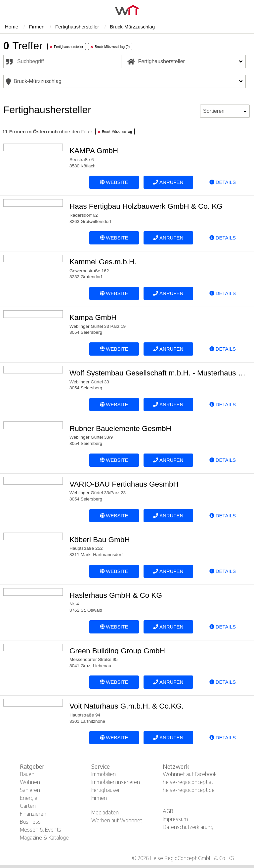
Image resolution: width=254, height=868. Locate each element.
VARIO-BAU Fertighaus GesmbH (124, 484)
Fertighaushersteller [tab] (67, 47)
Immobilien (104, 774)
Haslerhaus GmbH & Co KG (116, 595)
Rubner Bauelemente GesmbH (120, 429)
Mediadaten (105, 812)
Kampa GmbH (93, 317)
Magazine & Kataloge (44, 838)
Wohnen (30, 782)
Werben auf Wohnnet (117, 820)
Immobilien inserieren (116, 782)
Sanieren (30, 790)
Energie (29, 798)
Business (30, 822)
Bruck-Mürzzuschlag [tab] (115, 132)
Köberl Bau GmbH (100, 540)
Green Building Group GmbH (117, 651)
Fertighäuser (106, 790)
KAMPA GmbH (94, 151)
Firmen (99, 798)
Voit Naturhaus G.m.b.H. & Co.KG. (127, 706)
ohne (47, 131)
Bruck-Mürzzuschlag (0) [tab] (110, 47)
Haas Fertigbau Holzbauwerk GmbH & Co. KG (146, 206)
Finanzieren (33, 814)
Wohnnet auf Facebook (190, 774)
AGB (168, 811)
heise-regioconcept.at (188, 782)
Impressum (175, 819)
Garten (28, 806)
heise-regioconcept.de (189, 790)
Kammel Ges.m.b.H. (103, 262)
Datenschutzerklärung (188, 827)
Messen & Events (41, 830)
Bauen (27, 774)
